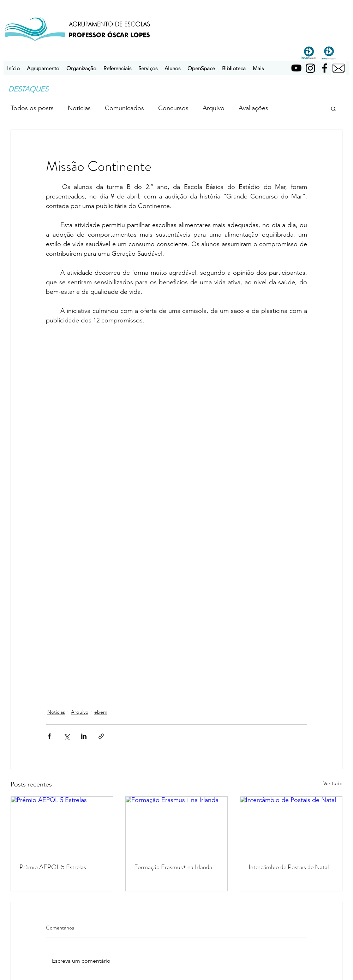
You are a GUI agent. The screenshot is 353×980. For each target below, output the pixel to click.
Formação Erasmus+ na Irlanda (173, 867)
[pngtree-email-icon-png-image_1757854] (339, 68)
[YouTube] (296, 68)
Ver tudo (333, 783)
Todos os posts (32, 108)
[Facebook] (325, 68)
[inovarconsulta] (309, 53)
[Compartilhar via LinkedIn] (84, 736)
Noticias (79, 108)
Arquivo (214, 108)
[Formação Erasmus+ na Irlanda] (177, 825)
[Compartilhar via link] (101, 736)
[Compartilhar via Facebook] (49, 736)
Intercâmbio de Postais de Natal (289, 867)
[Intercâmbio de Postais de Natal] (291, 825)
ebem (101, 712)
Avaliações (253, 108)
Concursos (173, 108)
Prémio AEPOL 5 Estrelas (53, 867)
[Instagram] (310, 68)
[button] (43, 69)
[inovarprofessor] (329, 53)
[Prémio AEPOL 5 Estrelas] (62, 825)
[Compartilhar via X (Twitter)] (67, 736)
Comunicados (124, 108)
